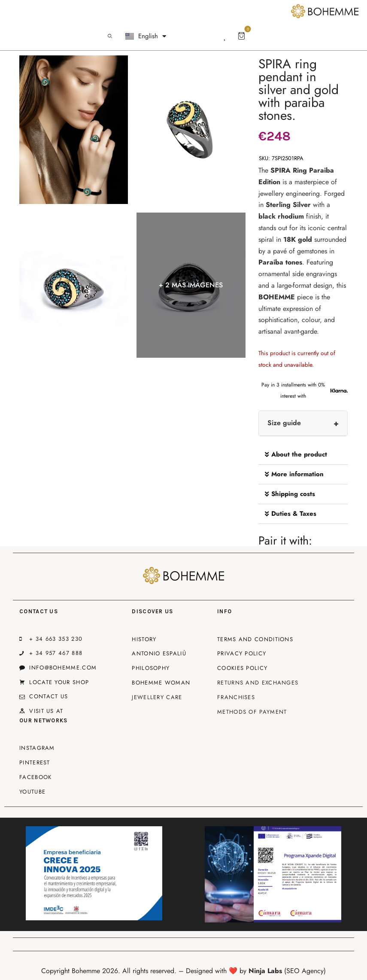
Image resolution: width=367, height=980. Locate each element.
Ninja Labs (265, 971)
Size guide (284, 423)
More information (297, 474)
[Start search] (110, 37)
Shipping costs (293, 494)
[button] (303, 455)
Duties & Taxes (294, 514)
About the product (299, 454)
